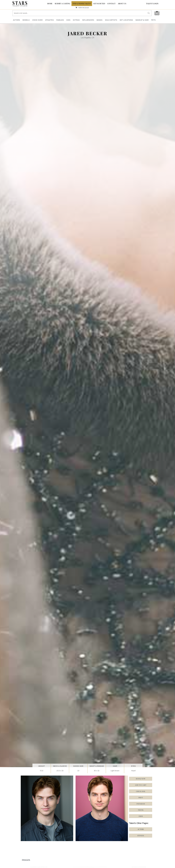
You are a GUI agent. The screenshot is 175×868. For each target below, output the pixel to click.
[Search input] (79, 13)
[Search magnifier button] (149, 13)
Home (50, 4)
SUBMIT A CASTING (63, 4)
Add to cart (141, 785)
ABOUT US (122, 4)
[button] (141, 810)
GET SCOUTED (99, 4)
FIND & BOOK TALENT (82, 4)
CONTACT (111, 4)
